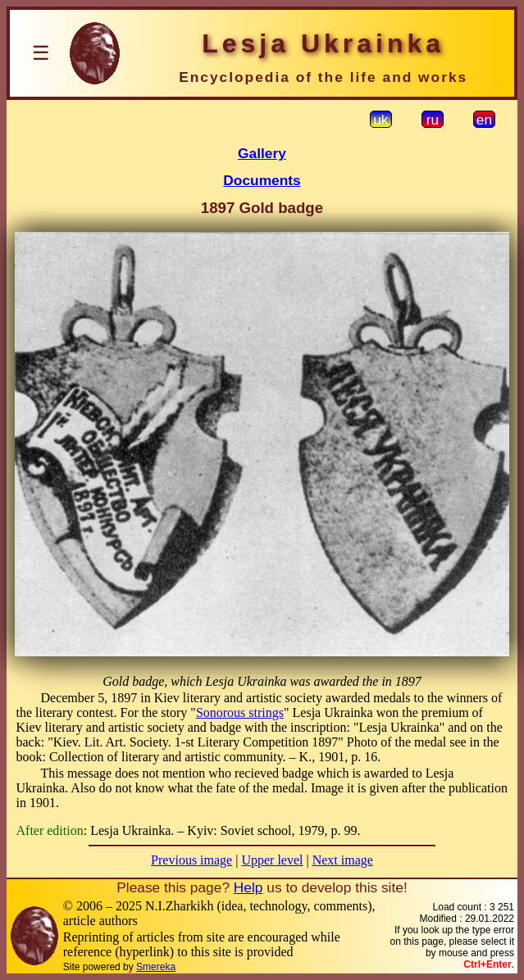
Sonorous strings (240, 712)
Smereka (156, 967)
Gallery (262, 153)
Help (248, 887)
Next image (343, 860)
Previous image (191, 860)
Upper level (272, 860)
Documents (262, 180)
